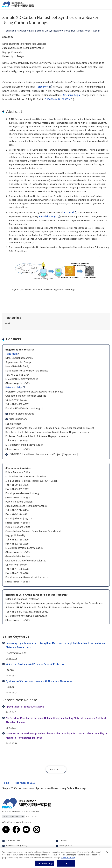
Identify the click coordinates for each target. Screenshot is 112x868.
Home (6, 783)
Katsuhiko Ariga (71, 95)
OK (66, 865)
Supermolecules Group (20, 414)
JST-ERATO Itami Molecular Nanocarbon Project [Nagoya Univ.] (42, 454)
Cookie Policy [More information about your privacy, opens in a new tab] (68, 859)
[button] (56, 769)
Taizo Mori (42, 87)
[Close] (107, 854)
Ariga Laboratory (16, 419)
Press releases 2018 (24, 783)
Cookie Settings (45, 865)
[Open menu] (107, 4)
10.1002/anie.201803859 (57, 99)
